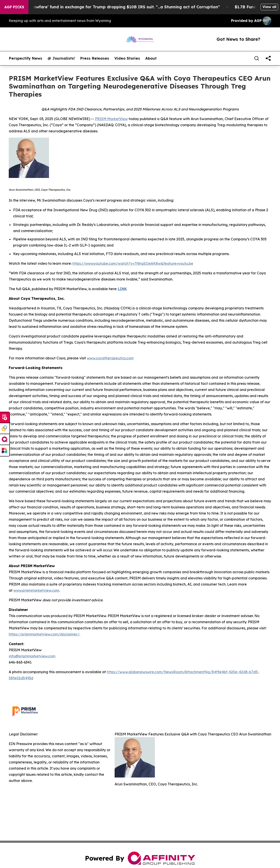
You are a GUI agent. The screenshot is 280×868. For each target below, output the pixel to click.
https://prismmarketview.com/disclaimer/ (44, 634)
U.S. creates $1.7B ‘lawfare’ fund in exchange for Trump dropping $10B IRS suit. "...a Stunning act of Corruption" (115, 7)
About (151, 58)
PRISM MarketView (111, 119)
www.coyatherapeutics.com (110, 358)
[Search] (257, 58)
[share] (268, 58)
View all (269, 7)
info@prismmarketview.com (32, 656)
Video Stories (127, 58)
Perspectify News (25, 58)
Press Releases (95, 58)
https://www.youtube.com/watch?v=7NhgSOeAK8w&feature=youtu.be (133, 263)
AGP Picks (14, 7)
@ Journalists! (61, 58)
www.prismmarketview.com (36, 590)
